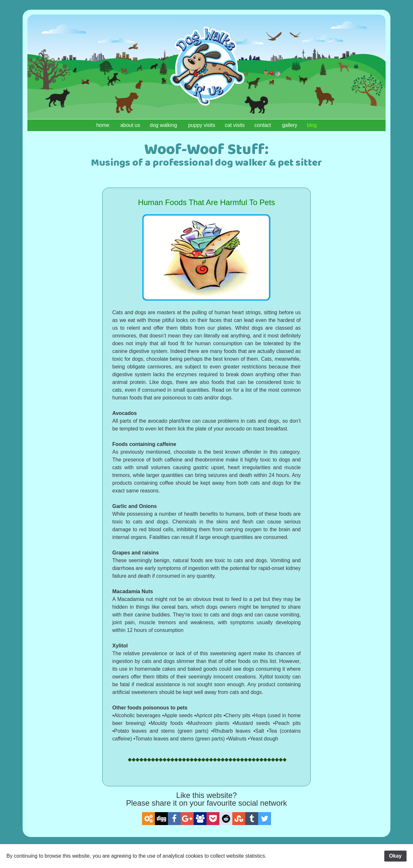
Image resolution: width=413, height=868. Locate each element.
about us (130, 125)
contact (263, 125)
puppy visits (202, 125)
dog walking (164, 125)
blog (312, 125)
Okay (395, 856)
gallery (290, 125)
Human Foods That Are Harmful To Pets (207, 202)
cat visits (235, 125)
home (103, 125)
